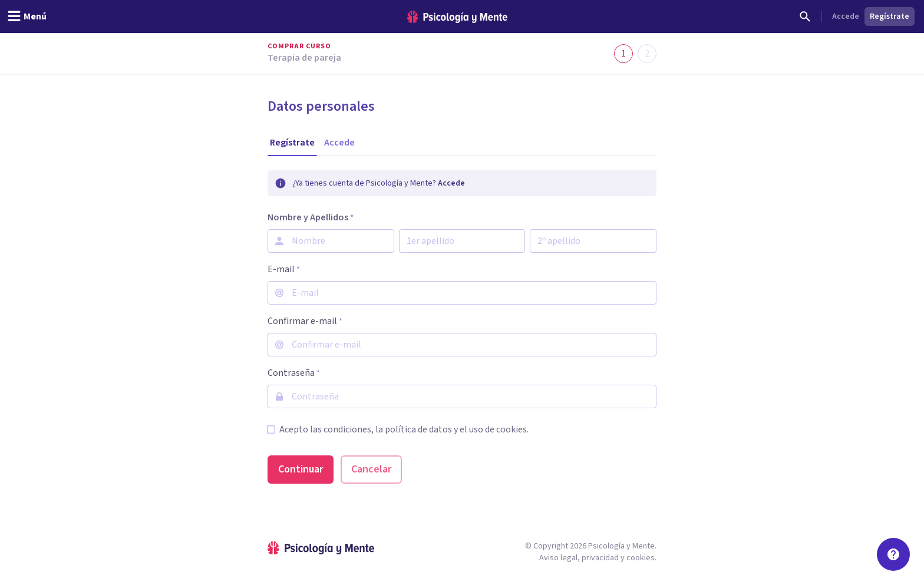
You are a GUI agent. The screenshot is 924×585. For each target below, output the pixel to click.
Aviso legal (558, 558)
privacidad (600, 558)
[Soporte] (893, 554)
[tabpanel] (462, 327)
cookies (641, 558)
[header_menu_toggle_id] (27, 16)
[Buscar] (805, 16)
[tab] (292, 143)
